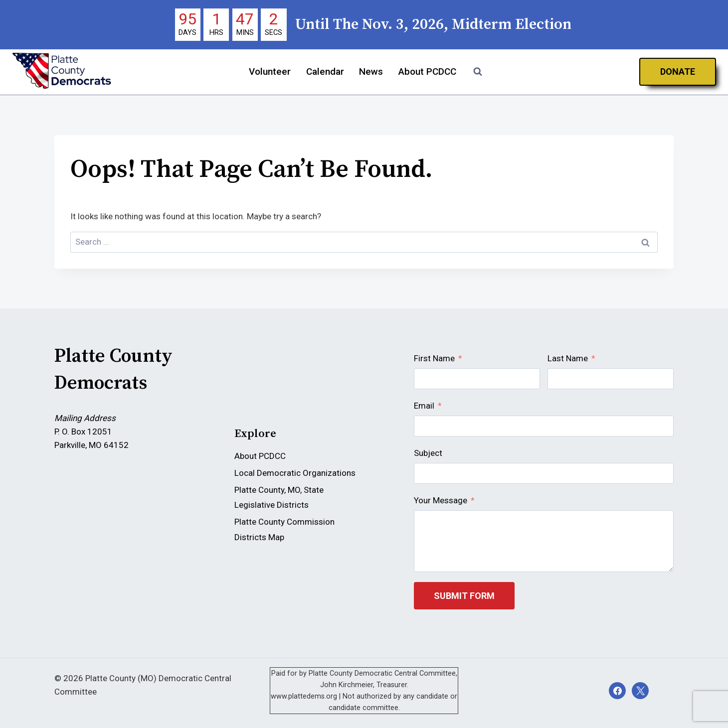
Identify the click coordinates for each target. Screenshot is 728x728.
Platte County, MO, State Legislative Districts (279, 498)
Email (424, 406)
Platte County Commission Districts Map (284, 529)
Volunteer (270, 72)
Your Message (441, 500)
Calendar (325, 72)
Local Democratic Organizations (295, 473)
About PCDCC (427, 72)
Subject (428, 453)
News (371, 72)
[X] (640, 691)
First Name (434, 358)
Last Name (568, 358)
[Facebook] (617, 691)
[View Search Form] (478, 72)
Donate (678, 72)
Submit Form (464, 596)
